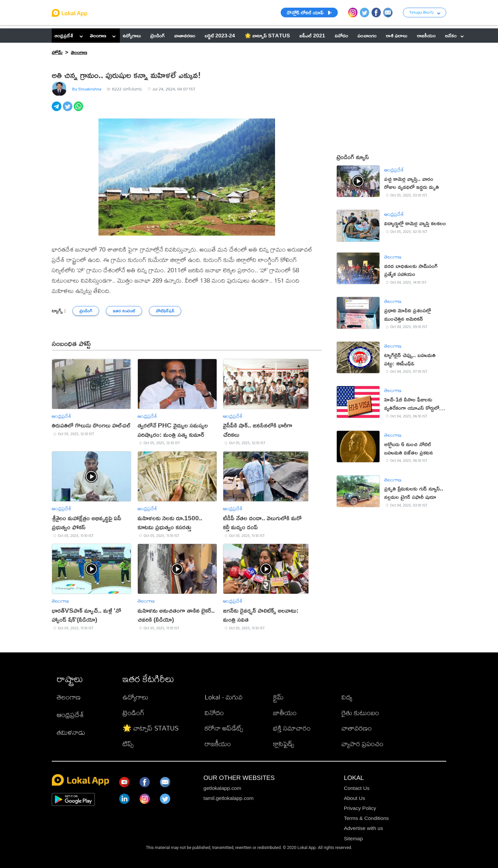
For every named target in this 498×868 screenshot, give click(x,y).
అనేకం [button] (454, 35)
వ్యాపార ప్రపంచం (362, 744)
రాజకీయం (218, 744)
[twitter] (68, 110)
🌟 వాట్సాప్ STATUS (151, 728)
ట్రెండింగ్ (133, 713)
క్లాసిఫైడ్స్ (284, 744)
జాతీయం (285, 713)
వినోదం (214, 713)
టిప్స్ (128, 744)
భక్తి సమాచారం (292, 728)
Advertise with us (363, 828)
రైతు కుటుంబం (360, 713)
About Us (354, 798)
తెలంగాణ (98, 35)
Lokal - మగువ (224, 697)
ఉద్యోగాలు (136, 697)
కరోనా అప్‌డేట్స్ (224, 728)
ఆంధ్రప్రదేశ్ (64, 35)
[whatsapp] (79, 110)
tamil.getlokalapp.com (229, 798)
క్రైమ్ (278, 697)
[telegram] (57, 110)
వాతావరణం (357, 728)
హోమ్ (57, 52)
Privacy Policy (360, 808)
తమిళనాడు (71, 732)
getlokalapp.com (222, 788)
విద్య (347, 697)
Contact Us (357, 788)
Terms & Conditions (366, 818)
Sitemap (353, 838)
